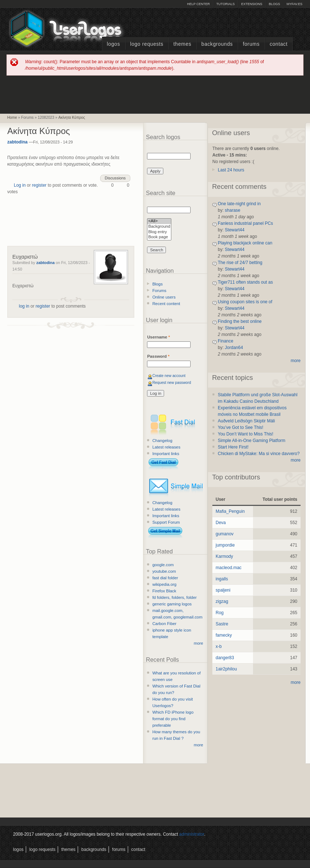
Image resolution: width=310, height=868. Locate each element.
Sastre (222, 624)
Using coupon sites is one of (245, 302)
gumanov (225, 534)
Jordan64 (234, 348)
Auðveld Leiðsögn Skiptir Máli (246, 421)
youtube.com (164, 571)
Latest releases (166, 447)
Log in (20, 185)
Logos (113, 44)
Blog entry (159, 232)
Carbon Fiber (164, 624)
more (199, 643)
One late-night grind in (239, 204)
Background (159, 227)
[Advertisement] (155, 94)
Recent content (166, 304)
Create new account (169, 376)
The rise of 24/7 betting (240, 263)
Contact (279, 44)
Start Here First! (233, 447)
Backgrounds (217, 44)
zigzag (222, 601)
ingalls (222, 579)
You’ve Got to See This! (240, 427)
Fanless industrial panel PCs (245, 223)
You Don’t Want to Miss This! (246, 434)
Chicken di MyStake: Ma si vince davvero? (259, 454)
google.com (163, 565)
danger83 (225, 658)
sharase (232, 210)
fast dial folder (165, 578)
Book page (159, 237)
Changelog (162, 441)
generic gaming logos (172, 604)
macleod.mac (229, 568)
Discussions (115, 178)
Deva (221, 523)
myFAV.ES (294, 4)
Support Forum (166, 522)
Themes (182, 44)
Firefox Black (164, 591)
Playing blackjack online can (245, 243)
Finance (226, 341)
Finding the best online (240, 321)
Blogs (274, 4)
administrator (192, 834)
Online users (164, 297)
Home (12, 117)
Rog (220, 613)
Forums (251, 44)
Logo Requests (147, 44)
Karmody (224, 556)
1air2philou (226, 669)
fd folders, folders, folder (175, 597)
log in (24, 306)
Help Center (198, 4)
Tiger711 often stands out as (245, 282)
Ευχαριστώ (25, 257)
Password (158, 356)
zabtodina (17, 142)
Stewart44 (234, 230)
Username (158, 337)
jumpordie (225, 545)
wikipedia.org (164, 584)
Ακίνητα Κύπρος (72, 117)
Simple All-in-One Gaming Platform (252, 441)
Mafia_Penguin (230, 511)
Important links (166, 454)
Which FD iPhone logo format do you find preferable (173, 719)
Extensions (252, 4)
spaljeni (223, 590)
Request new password (172, 383)
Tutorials (225, 4)
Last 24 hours (231, 170)
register (39, 185)
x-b (219, 646)
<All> (159, 221)
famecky (224, 635)
